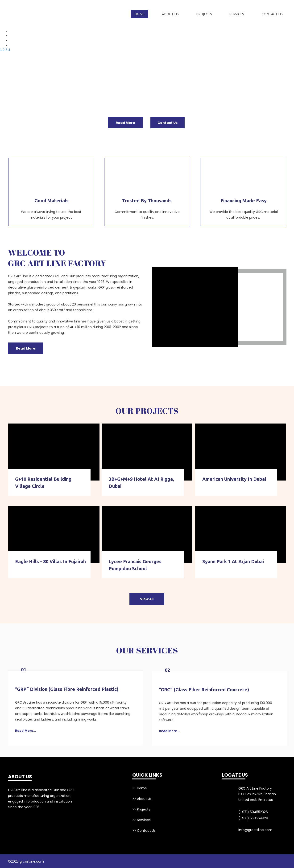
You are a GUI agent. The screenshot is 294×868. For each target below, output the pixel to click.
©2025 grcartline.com (26, 861)
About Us (170, 14)
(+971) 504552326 (253, 812)
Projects (204, 14)
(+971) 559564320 (253, 818)
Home (140, 14)
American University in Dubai (234, 479)
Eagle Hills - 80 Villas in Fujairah (50, 561)
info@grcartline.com (255, 830)
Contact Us (272, 14)
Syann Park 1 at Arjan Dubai (233, 561)
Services (237, 14)
